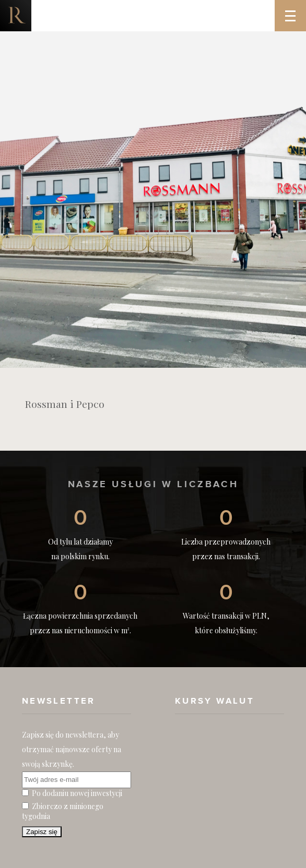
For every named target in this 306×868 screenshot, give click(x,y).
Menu (296, 8)
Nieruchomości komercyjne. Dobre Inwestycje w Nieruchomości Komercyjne (16, 16)
